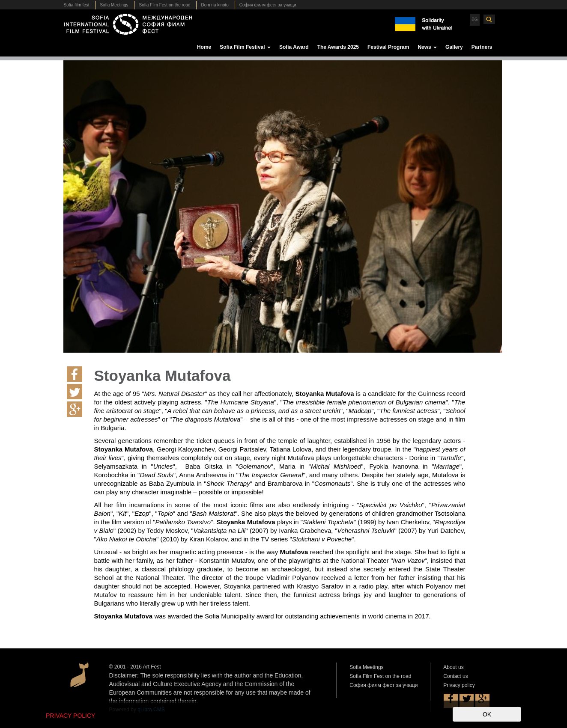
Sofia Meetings (114, 5)
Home (204, 47)
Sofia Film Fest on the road (164, 5)
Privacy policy (459, 685)
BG (474, 19)
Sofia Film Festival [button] (245, 47)
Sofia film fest (77, 5)
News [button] (427, 47)
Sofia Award (294, 47)
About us (453, 667)
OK (487, 714)
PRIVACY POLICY (70, 716)
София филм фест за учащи (268, 5)
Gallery (454, 47)
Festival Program (388, 47)
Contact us (455, 676)
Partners (482, 47)
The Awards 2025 (338, 47)
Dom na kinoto (215, 5)
